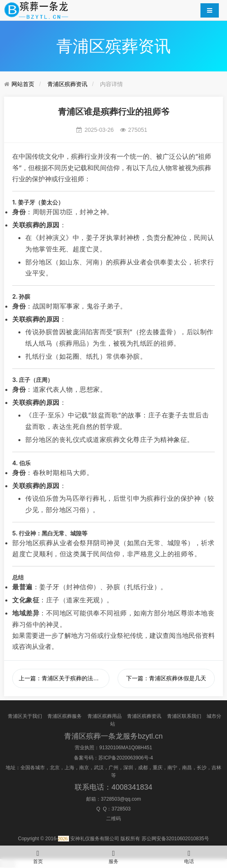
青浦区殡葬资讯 (67, 84)
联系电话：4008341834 (113, 787)
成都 (143, 768)
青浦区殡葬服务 (65, 716)
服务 (113, 855)
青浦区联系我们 (184, 716)
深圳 (128, 768)
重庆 (158, 768)
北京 (55, 768)
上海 (69, 768)
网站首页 (23, 84)
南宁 (172, 768)
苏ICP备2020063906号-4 (126, 758)
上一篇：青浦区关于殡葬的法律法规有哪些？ (64, 678)
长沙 (202, 768)
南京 (84, 768)
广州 (113, 768)
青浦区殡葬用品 (105, 716)
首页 (38, 855)
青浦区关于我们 (25, 716)
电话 (189, 855)
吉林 (216, 768)
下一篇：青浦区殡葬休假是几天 (166, 678)
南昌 (187, 768)
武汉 (99, 768)
